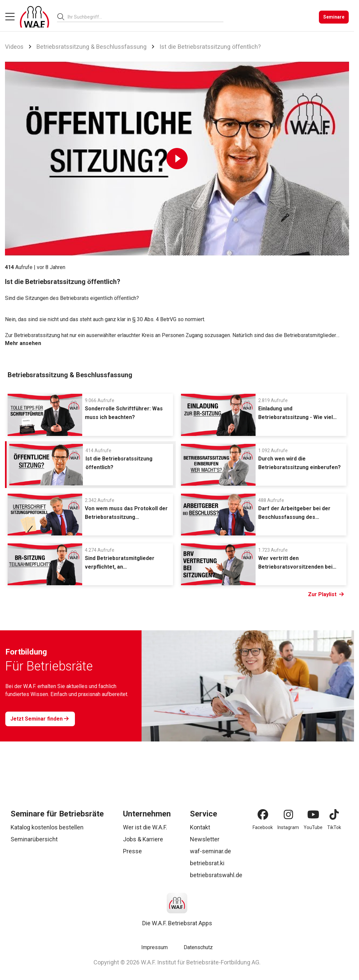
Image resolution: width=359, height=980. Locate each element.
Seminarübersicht (34, 839)
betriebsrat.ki (207, 863)
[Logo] (34, 17)
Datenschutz (198, 947)
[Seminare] (334, 17)
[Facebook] (263, 814)
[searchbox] (143, 17)
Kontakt (200, 827)
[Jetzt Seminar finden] (40, 719)
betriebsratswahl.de (216, 875)
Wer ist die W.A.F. (145, 827)
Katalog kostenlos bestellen (47, 827)
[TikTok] (334, 814)
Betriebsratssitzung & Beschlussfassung (91, 47)
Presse (132, 851)
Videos (14, 47)
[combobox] (146, 17)
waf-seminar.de (210, 851)
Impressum (154, 947)
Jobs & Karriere (143, 839)
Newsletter (205, 839)
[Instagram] (288, 814)
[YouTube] (313, 814)
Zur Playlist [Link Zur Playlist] (326, 595)
